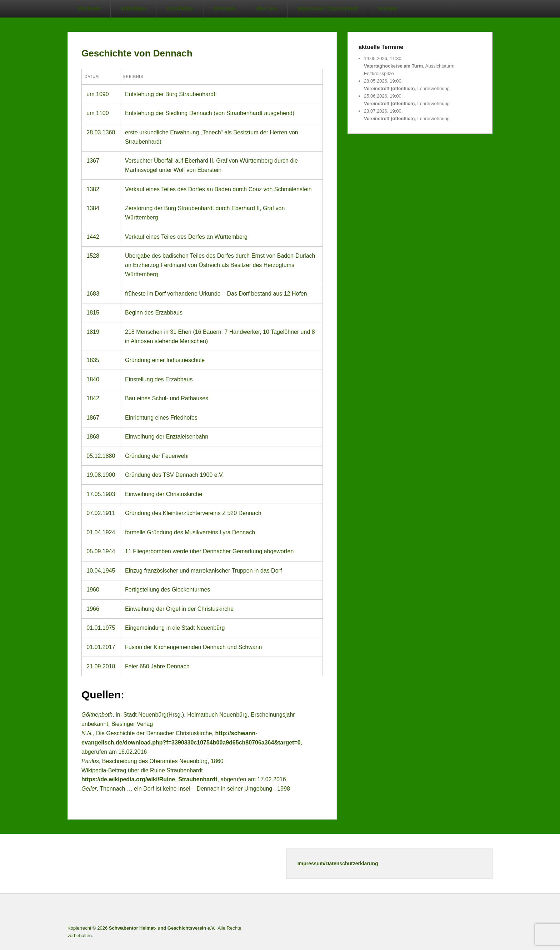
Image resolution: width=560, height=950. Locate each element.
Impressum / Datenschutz (328, 9)
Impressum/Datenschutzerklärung (338, 864)
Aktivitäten (134, 9)
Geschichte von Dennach (137, 53)
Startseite (89, 9)
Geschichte (180, 9)
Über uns (266, 9)
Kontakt (387, 9)
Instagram (471, 910)
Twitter (455, 910)
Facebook (439, 910)
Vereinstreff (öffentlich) (389, 89)
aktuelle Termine (381, 47)
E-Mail (486, 910)
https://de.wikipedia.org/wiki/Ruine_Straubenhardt (149, 779)
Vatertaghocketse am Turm (393, 66)
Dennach (224, 9)
